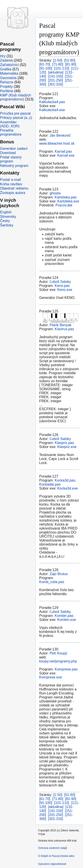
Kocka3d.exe (68, 488)
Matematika (9, 73)
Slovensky (8, 217)
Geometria (8, 78)
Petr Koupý (58, 653)
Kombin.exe (67, 620)
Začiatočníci (9, 65)
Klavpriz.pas (64, 443)
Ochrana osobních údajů (53, 848)
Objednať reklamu (14, 188)
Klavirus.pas (64, 329)
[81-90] (71, 64)
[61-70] (45, 64)
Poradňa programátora (11, 132)
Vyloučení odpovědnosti (52, 864)
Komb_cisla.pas (52, 582)
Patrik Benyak (61, 325)
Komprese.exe (51, 677)
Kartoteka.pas (66, 197)
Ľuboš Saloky (60, 282)
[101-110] (62, 68)
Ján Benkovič (60, 135)
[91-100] (46, 68)
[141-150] (56, 76)
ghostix (55, 193)
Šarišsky (7, 225)
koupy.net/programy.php (58, 661)
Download (8, 153)
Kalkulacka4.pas (52, 102)
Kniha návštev (11, 184)
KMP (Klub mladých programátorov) (15, 97)
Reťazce (7, 82)
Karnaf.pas (63, 151)
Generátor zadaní (14, 149)
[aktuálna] (56, 72)
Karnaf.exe (66, 155)
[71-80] (58, 64)
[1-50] (58, 60)
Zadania (6, 60)
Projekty (6, 87)
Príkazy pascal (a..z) (16, 118)
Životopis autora (13, 193)
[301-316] (56, 84)
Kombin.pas (64, 616)
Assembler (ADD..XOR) (10, 124)
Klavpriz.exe (67, 447)
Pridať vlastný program (11, 159)
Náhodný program (14, 166)
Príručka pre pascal (15, 113)
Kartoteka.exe (68, 201)
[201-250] (56, 80)
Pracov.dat (64, 205)
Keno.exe (65, 290)
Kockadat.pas (50, 484)
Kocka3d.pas (65, 480)
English (6, 212)
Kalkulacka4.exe (52, 110)
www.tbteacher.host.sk (57, 143)
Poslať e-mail (10, 180)
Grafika (6, 69)
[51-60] (70, 60)
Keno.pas (62, 286)
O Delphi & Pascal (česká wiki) (56, 856)
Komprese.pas (66, 669)
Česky (5, 221)
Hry (3, 56)
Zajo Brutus (59, 574)
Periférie (7, 91)
